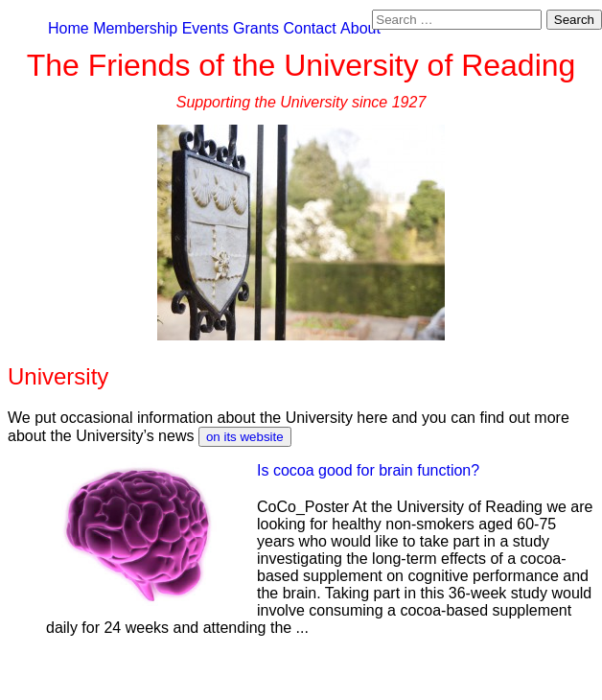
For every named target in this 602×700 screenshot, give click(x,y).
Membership (135, 28)
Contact (309, 28)
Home (69, 28)
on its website (245, 437)
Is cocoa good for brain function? (368, 470)
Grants (256, 28)
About (360, 28)
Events (206, 28)
